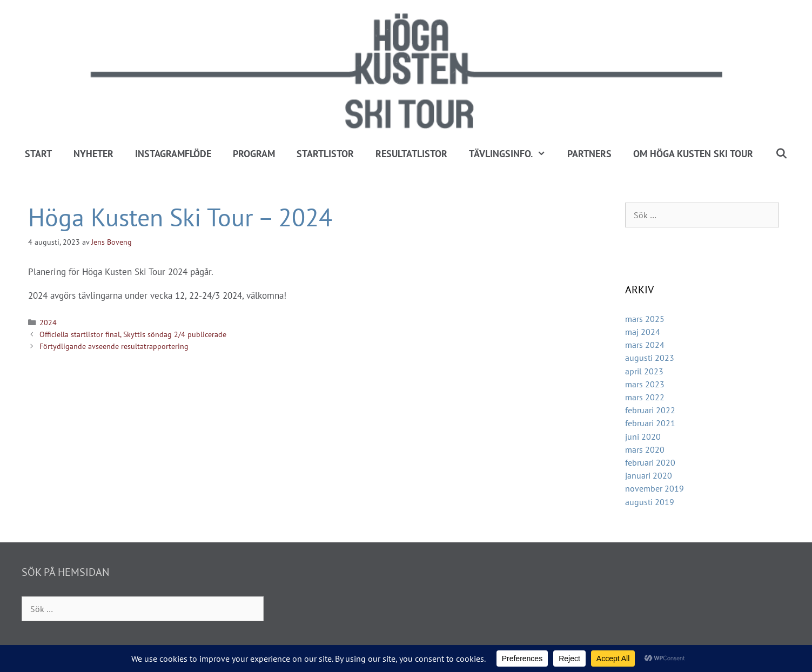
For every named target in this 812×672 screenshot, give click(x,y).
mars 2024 (645, 345)
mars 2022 (645, 397)
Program (254, 154)
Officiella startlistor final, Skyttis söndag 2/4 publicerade (133, 334)
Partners (589, 154)
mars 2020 (645, 449)
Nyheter (93, 154)
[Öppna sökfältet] (781, 154)
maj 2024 (643, 332)
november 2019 (655, 488)
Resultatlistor (411, 154)
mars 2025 (645, 319)
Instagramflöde (173, 154)
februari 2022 (650, 410)
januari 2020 (649, 475)
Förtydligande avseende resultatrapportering (114, 346)
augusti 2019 (650, 502)
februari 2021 (650, 423)
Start (38, 154)
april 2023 (644, 371)
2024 (48, 322)
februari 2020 (650, 462)
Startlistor (325, 154)
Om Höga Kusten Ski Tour (693, 154)
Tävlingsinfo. (513, 154)
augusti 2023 (650, 358)
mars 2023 (645, 384)
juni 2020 (643, 436)
